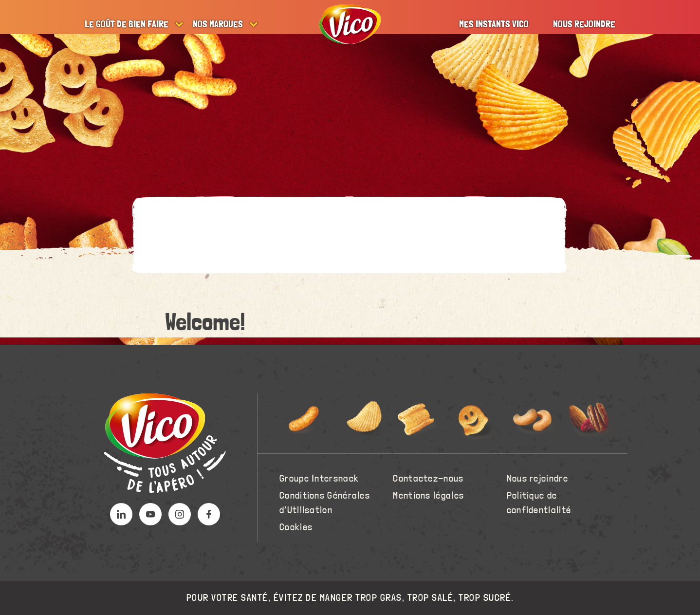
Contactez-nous (428, 479)
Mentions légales (428, 496)
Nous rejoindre (584, 24)
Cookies (296, 527)
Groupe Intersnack (319, 479)
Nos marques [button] (218, 24)
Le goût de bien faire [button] (127, 24)
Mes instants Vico (494, 24)
